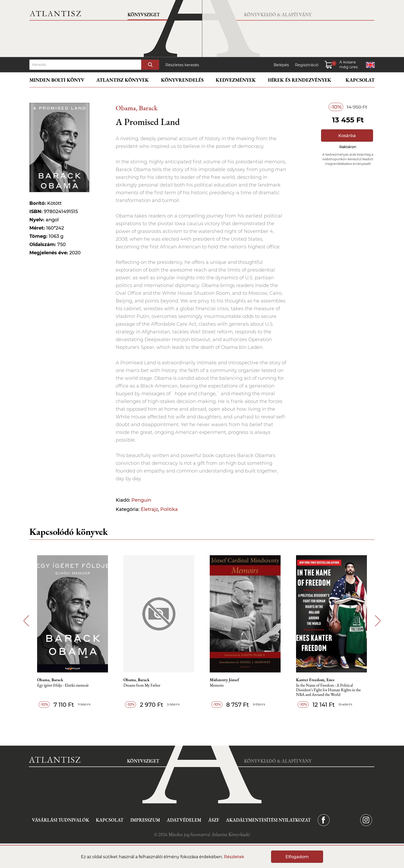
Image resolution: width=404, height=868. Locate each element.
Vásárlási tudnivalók (61, 820)
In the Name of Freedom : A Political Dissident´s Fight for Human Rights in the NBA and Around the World (328, 690)
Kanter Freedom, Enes (315, 680)
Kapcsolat (360, 80)
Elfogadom (297, 857)
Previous (26, 621)
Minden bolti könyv (57, 80)
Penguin (141, 500)
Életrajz (149, 509)
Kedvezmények (236, 80)
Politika (169, 509)
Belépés (281, 65)
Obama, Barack (137, 108)
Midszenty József (224, 680)
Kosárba (347, 136)
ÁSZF (214, 820)
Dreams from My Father (142, 685)
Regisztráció (307, 65)
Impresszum (145, 820)
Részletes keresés (182, 65)
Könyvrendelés (182, 80)
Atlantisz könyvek (123, 80)
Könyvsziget (144, 15)
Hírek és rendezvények (300, 80)
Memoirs (217, 685)
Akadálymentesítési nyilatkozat (268, 820)
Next (378, 621)
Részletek (234, 857)
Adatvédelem (184, 820)
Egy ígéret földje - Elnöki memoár (63, 685)
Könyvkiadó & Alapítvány (278, 15)
